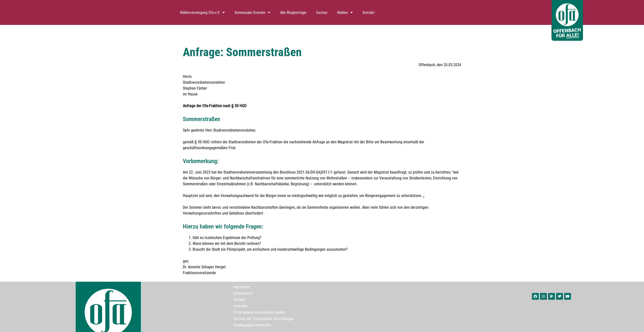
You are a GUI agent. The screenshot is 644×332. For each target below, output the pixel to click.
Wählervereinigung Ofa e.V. (202, 12)
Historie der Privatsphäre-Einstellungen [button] (264, 319)
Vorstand (240, 306)
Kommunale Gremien (252, 12)
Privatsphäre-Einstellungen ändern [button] (259, 312)
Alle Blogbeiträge (293, 12)
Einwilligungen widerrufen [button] (252, 325)
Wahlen (345, 12)
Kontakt (369, 12)
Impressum (242, 287)
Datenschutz (243, 293)
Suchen (322, 12)
